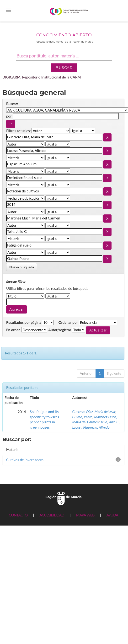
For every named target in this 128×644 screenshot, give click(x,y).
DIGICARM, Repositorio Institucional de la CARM (42, 77)
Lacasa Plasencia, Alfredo (91, 427)
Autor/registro (60, 330)
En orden (13, 330)
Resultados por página (24, 322)
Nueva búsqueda (22, 267)
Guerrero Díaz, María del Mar (94, 412)
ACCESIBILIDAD (52, 515)
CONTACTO (18, 515)
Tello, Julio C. (110, 422)
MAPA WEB (85, 515)
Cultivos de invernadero (25, 460)
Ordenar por (68, 322)
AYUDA (112, 515)
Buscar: (12, 104)
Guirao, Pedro (82, 417)
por (9, 116)
